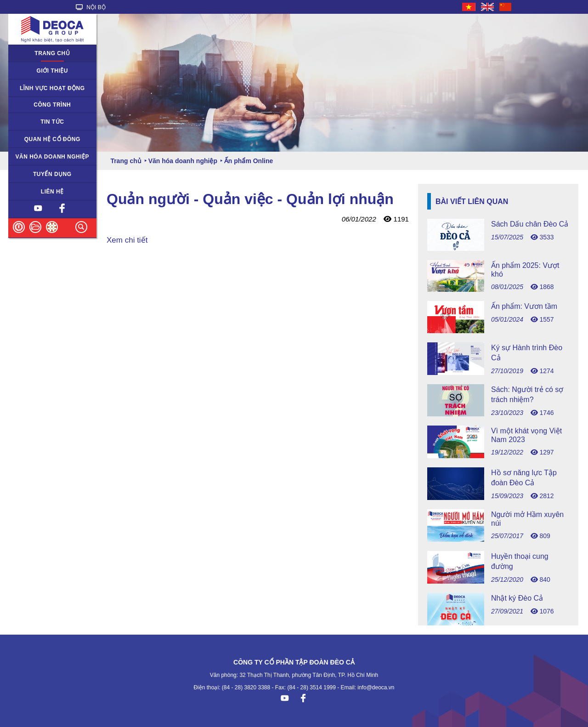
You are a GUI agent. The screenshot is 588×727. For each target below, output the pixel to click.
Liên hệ (52, 192)
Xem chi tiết (127, 240)
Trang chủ (52, 53)
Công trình (52, 105)
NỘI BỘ (91, 7)
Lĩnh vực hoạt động (52, 88)
